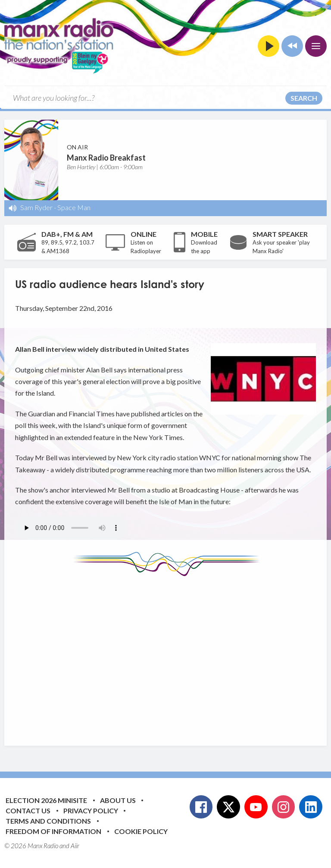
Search (304, 98)
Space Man (74, 207)
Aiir (75, 846)
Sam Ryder (36, 207)
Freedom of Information (53, 831)
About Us (118, 800)
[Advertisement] (173, 654)
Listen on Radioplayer (146, 247)
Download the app (204, 247)
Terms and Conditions (48, 821)
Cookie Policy (141, 831)
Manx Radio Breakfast (106, 158)
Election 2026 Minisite (46, 800)
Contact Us (28, 811)
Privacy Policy (91, 811)
